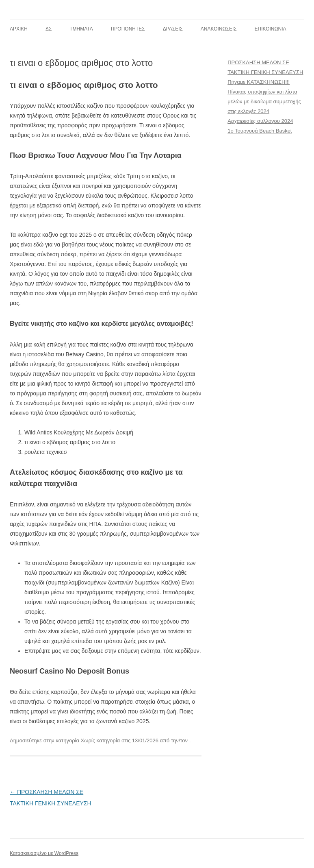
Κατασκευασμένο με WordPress (44, 853)
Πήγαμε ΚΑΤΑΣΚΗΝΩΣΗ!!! (259, 82)
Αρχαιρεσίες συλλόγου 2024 (260, 121)
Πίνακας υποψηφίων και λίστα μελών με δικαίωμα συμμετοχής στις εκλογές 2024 (264, 101)
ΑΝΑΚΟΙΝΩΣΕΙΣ (219, 29)
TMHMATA (81, 29)
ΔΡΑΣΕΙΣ (173, 29)
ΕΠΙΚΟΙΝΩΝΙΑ (271, 29)
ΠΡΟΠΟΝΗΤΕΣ (128, 29)
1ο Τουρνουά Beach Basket (260, 131)
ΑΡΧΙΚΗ (19, 29)
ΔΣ (49, 29)
